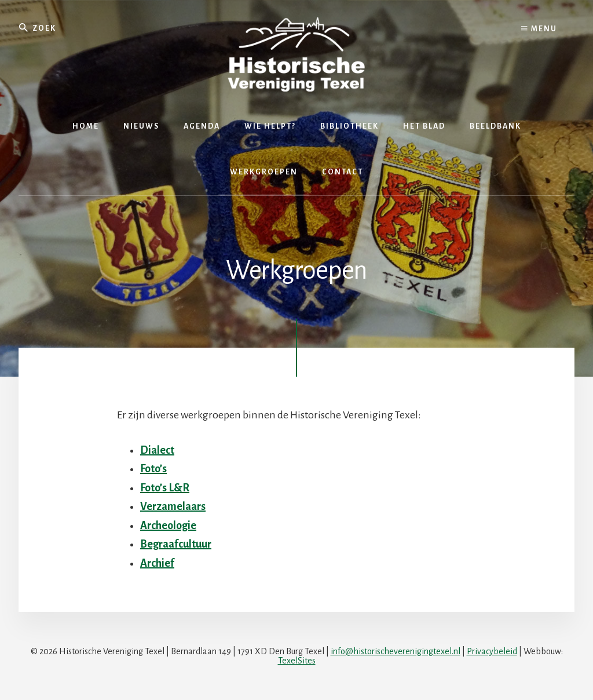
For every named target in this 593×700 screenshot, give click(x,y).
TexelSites (297, 661)
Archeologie (168, 526)
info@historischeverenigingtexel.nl (396, 651)
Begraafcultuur (176, 544)
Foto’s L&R (165, 488)
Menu (539, 29)
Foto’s (153, 469)
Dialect (157, 450)
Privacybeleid (492, 651)
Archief (157, 563)
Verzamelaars (173, 506)
